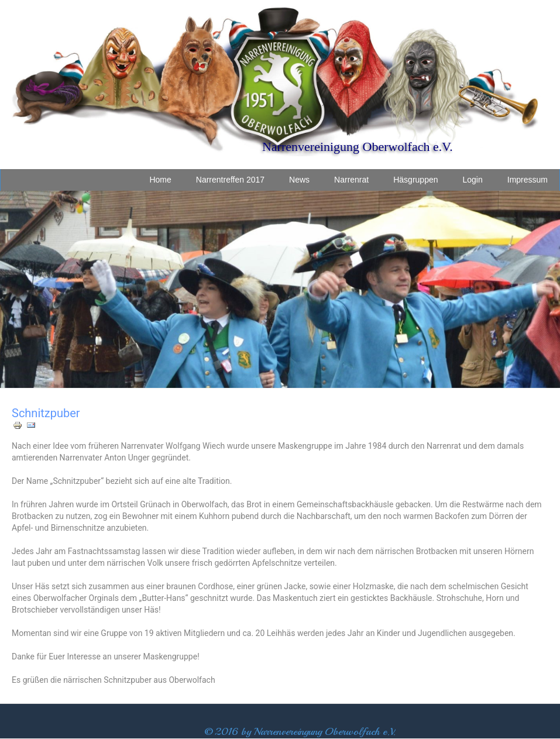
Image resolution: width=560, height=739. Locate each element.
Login (473, 180)
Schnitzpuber (46, 413)
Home (160, 180)
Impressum (528, 180)
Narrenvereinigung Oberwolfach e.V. (358, 147)
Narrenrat (351, 180)
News (299, 180)
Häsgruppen (415, 180)
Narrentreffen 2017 (230, 180)
